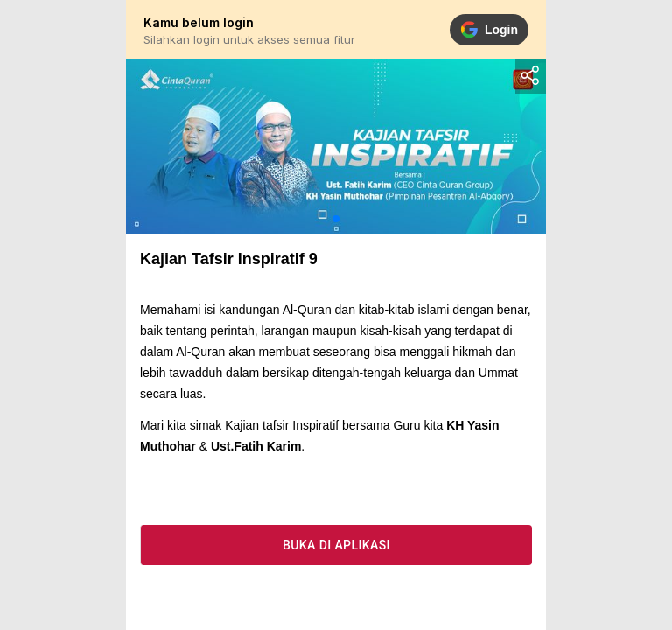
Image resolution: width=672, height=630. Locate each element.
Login (489, 30)
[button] (336, 219)
